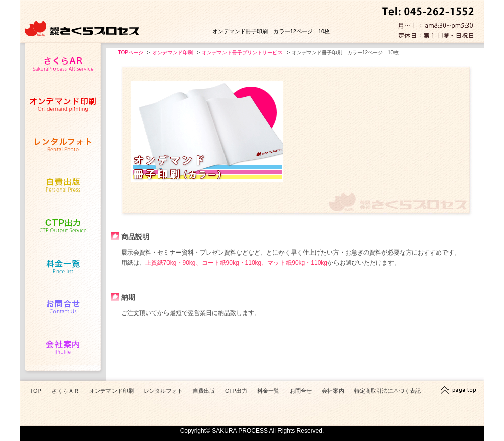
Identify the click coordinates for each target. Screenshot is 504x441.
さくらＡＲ (65, 391)
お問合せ (301, 391)
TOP (36, 391)
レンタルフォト (163, 391)
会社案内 (333, 391)
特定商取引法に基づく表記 (387, 391)
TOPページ (131, 53)
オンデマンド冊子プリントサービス (242, 53)
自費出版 (204, 391)
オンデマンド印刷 (173, 53)
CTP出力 (236, 391)
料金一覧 (268, 391)
